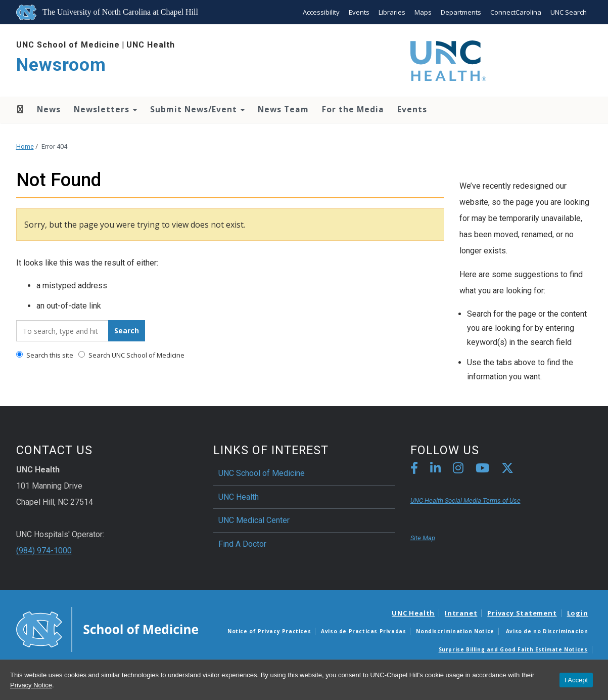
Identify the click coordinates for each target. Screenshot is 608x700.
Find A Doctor (242, 544)
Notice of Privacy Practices (269, 631)
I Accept (576, 680)
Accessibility (321, 12)
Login (578, 613)
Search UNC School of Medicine (131, 355)
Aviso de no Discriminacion (547, 631)
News (49, 109)
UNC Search (569, 12)
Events (359, 12)
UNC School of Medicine (68, 45)
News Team (283, 109)
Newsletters (105, 109)
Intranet (461, 613)
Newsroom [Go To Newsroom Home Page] (61, 65)
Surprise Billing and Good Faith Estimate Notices (513, 649)
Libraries (392, 12)
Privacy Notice (31, 685)
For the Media (353, 109)
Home (19, 109)
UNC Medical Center (254, 520)
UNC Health (151, 45)
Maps (423, 12)
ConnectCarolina (516, 12)
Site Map (423, 538)
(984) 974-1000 (44, 551)
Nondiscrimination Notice (455, 631)
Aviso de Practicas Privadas (363, 631)
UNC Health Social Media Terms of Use (465, 500)
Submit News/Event (197, 109)
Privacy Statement (522, 613)
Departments (461, 12)
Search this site (45, 355)
